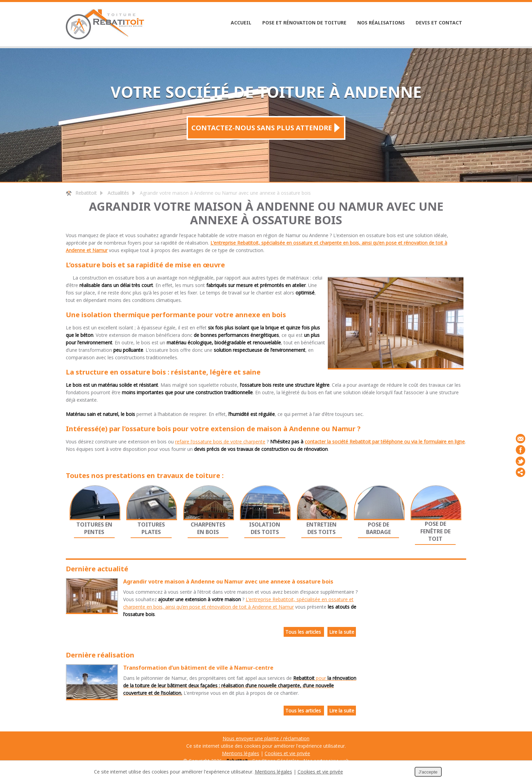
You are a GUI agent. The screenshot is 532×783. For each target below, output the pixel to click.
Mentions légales (241, 753)
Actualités (118, 193)
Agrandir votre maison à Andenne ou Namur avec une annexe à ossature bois (228, 581)
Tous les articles (304, 632)
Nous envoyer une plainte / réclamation (266, 738)
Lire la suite (342, 632)
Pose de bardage (378, 528)
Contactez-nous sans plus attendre (262, 128)
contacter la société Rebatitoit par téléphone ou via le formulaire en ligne (385, 442)
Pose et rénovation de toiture (304, 23)
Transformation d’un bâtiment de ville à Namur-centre (198, 668)
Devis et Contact (439, 23)
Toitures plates (151, 528)
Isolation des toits (265, 528)
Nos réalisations (381, 23)
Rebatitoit (86, 193)
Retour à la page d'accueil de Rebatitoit (69, 193)
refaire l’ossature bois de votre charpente (220, 442)
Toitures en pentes (94, 528)
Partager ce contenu (520, 472)
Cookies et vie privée (287, 753)
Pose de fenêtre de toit (435, 531)
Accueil (241, 23)
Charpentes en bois (208, 528)
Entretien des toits (321, 528)
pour (240, 685)
